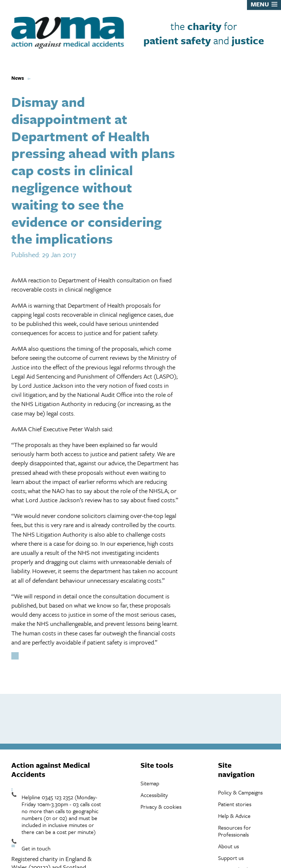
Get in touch (36, 848)
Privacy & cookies (161, 807)
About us (228, 846)
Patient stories (235, 804)
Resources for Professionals (235, 831)
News (18, 78)
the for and (204, 33)
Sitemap (150, 783)
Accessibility (154, 795)
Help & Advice (234, 816)
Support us (231, 858)
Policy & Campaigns (240, 792)
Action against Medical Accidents (51, 770)
